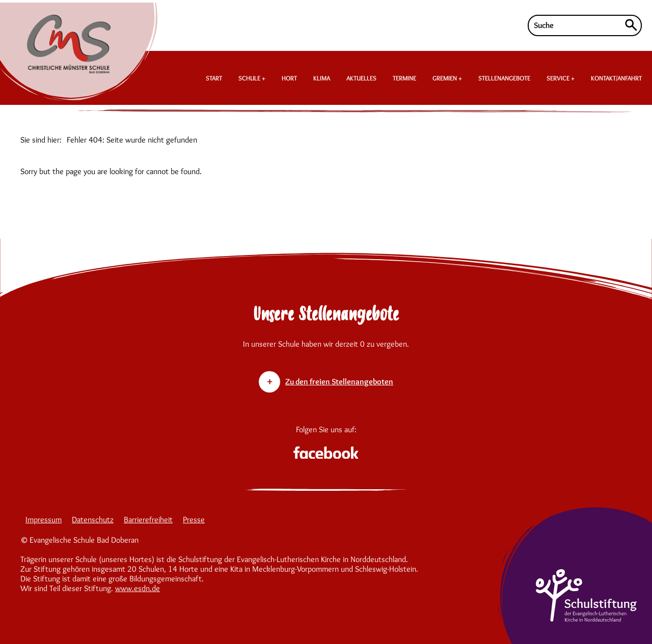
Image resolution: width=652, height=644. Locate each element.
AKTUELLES (361, 78)
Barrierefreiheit (148, 520)
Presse (194, 520)
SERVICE (559, 78)
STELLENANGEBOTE (504, 78)
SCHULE (250, 78)
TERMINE (404, 78)
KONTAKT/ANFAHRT (616, 78)
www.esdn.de (138, 588)
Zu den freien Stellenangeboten (339, 382)
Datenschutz (93, 520)
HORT (289, 78)
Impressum (44, 520)
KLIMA (322, 78)
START (214, 78)
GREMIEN (445, 78)
